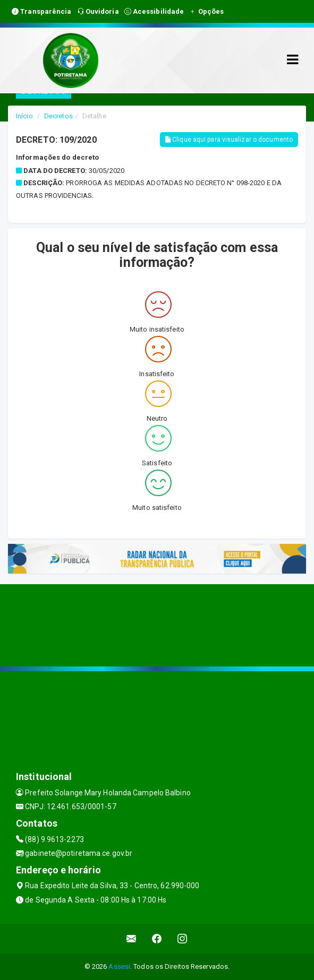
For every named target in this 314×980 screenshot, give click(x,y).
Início (24, 116)
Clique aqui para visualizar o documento (229, 140)
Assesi (119, 966)
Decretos (58, 116)
